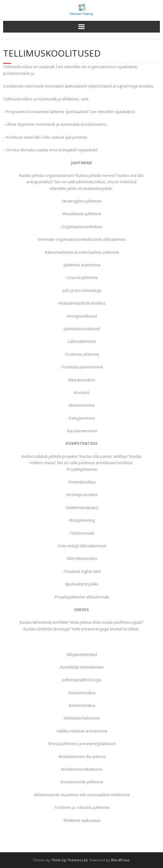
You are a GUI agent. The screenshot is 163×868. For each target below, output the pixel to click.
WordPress (120, 860)
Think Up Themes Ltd (69, 860)
